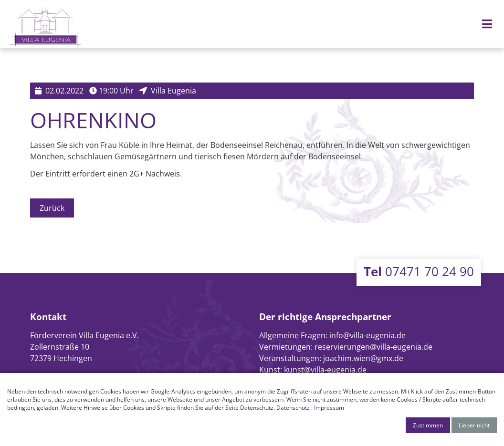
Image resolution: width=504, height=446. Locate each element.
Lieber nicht (474, 425)
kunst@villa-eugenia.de (325, 370)
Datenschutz (293, 408)
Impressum (329, 408)
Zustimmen (428, 425)
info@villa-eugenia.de (367, 335)
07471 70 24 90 (419, 271)
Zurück (52, 208)
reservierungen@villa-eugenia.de (373, 347)
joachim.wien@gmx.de (363, 358)
